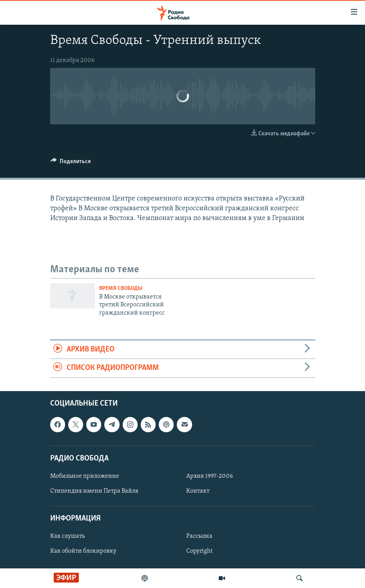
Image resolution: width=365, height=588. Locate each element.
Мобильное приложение (85, 476)
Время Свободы (121, 289)
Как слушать (67, 536)
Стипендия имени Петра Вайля (94, 491)
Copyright (199, 551)
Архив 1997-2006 (210, 476)
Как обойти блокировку (83, 551)
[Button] (71, 163)
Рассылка (199, 536)
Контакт (198, 491)
